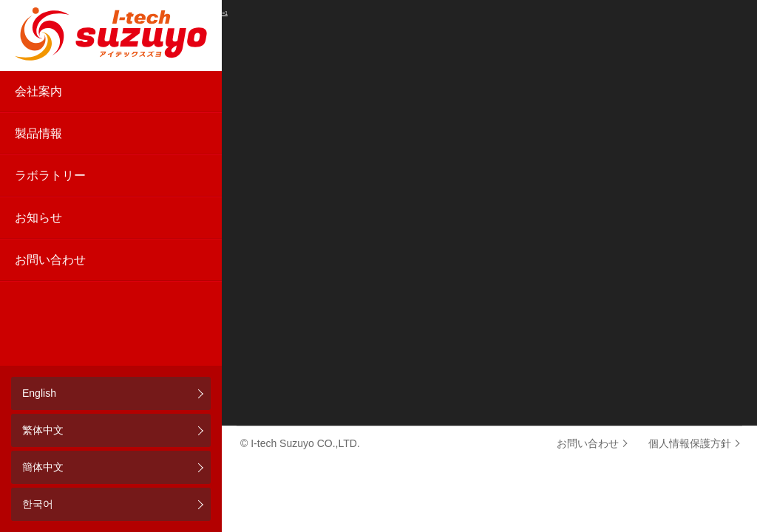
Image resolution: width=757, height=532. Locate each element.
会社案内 (38, 91)
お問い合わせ (50, 260)
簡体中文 (43, 467)
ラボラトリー (50, 175)
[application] (378, 213)
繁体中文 (43, 430)
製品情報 (38, 133)
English (39, 393)
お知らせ (38, 218)
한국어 (38, 504)
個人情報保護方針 (690, 443)
